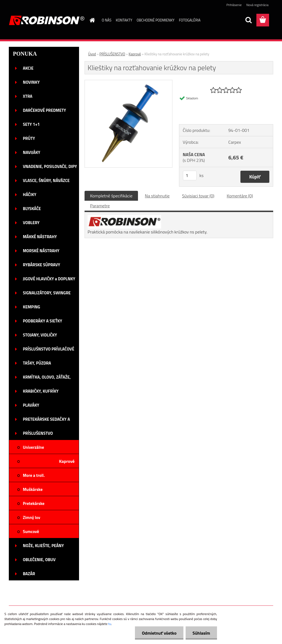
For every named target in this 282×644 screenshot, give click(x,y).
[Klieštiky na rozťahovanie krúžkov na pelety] (128, 82)
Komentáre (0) (240, 196)
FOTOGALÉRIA (190, 20)
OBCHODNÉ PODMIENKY (155, 20)
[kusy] (190, 176)
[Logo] (47, 20)
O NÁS (107, 20)
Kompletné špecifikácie (111, 196)
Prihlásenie (234, 5)
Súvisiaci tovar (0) (198, 196)
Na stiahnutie (157, 196)
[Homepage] (91, 20)
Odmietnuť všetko (159, 633)
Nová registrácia (257, 5)
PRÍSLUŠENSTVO (112, 54)
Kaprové (135, 54)
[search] (248, 20)
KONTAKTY (124, 20)
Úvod (92, 54)
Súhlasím (201, 633)
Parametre (100, 206)
